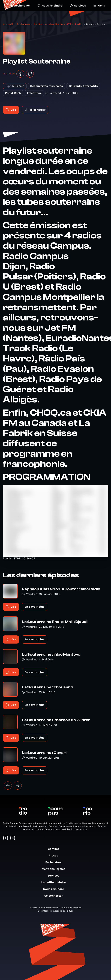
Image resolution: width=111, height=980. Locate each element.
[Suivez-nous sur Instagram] (13, 838)
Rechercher (20, 6)
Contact (55, 849)
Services (78, 6)
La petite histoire (55, 882)
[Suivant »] (18, 786)
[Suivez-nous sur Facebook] (6, 838)
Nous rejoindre (50, 6)
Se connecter (55, 896)
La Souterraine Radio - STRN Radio (58, 24)
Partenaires (55, 862)
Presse (55, 855)
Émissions (23, 24)
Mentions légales (55, 869)
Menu (99, 6)
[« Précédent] (8, 786)
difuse (70, 911)
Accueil (8, 24)
